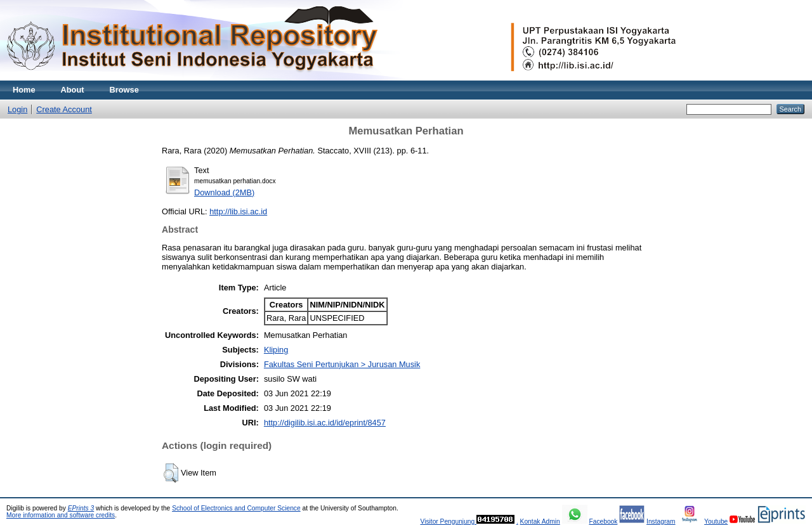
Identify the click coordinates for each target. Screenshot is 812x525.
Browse (124, 90)
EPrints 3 (81, 508)
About (73, 90)
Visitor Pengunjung (448, 522)
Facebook (603, 522)
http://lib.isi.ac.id (238, 211)
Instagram (661, 522)
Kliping (276, 350)
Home (24, 90)
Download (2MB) (224, 192)
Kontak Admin (540, 522)
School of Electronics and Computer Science (236, 508)
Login (17, 109)
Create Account (64, 109)
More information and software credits (61, 515)
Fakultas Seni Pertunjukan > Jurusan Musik (342, 364)
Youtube (716, 522)
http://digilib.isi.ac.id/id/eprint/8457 (325, 423)
